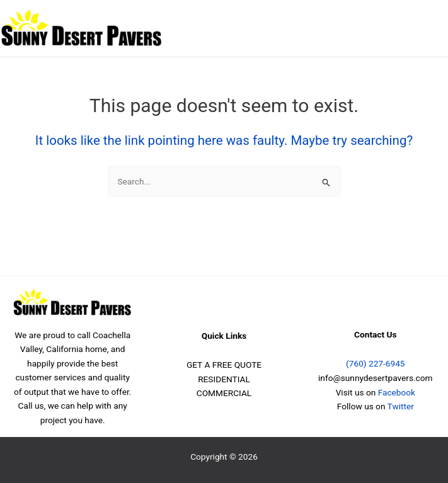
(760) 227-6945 (375, 363)
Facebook (397, 392)
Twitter (401, 406)
